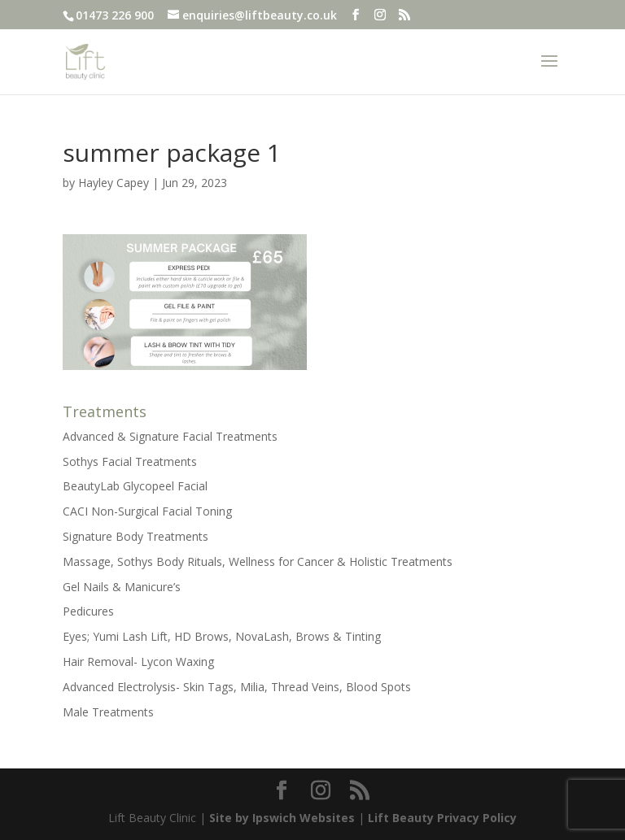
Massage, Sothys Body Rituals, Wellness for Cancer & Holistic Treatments (258, 561)
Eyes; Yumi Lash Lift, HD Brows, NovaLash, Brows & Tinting (222, 636)
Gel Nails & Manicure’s (122, 587)
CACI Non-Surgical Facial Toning (147, 511)
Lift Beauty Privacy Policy (442, 818)
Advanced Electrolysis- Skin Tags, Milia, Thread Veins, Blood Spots (237, 687)
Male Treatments (108, 712)
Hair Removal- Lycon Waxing (138, 662)
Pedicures (88, 611)
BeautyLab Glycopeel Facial (135, 486)
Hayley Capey (114, 183)
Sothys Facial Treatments (130, 461)
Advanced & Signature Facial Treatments (170, 436)
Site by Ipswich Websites (282, 818)
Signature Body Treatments (135, 536)
